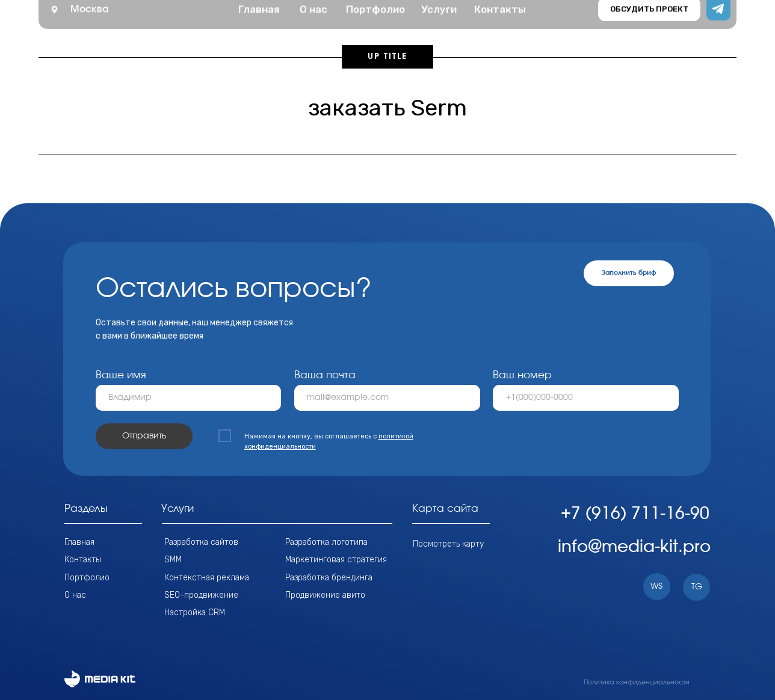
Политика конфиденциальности (637, 682)
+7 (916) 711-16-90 (635, 514)
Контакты (83, 559)
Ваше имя (121, 375)
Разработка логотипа (326, 542)
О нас (75, 595)
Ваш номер (522, 375)
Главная (79, 542)
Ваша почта (325, 375)
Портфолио (87, 577)
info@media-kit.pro (634, 547)
